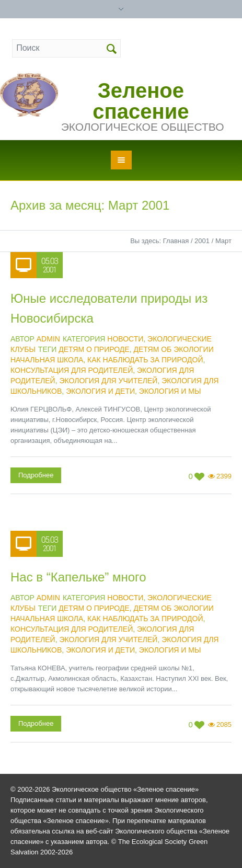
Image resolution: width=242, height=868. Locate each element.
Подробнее (36, 475)
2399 (224, 476)
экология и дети (100, 391)
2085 (224, 724)
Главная (176, 241)
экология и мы (170, 391)
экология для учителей (108, 381)
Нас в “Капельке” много (78, 577)
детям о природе (94, 349)
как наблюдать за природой (145, 360)
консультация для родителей (72, 370)
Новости (125, 339)
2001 (202, 241)
